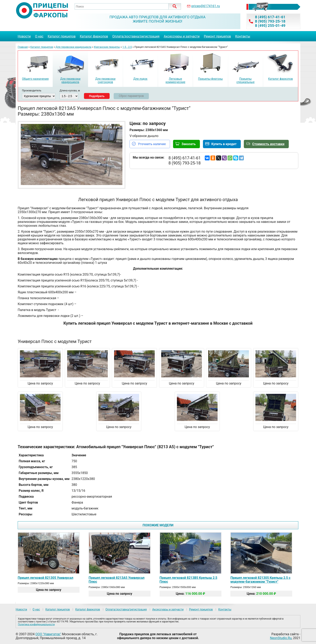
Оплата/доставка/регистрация (136, 36)
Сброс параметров (131, 96)
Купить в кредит (224, 144)
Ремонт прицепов (217, 36)
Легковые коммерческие (175, 80)
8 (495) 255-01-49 (270, 26)
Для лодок (140, 79)
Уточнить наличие (152, 144)
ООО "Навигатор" (48, 634)
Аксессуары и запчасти (182, 36)
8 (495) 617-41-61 (270, 17)
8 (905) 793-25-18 (270, 21)
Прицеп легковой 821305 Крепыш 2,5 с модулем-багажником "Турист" (260, 580)
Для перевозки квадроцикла (73, 47)
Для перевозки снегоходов (105, 80)
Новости (24, 36)
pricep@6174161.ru (206, 6)
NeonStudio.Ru (281, 638)
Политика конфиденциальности (36, 624)
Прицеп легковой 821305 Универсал (45, 578)
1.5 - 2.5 (127, 47)
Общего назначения (35, 79)
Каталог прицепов (62, 36)
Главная (23, 47)
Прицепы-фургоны (210, 79)
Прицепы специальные (246, 80)
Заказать (189, 144)
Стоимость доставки (268, 144)
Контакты (243, 36)
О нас (39, 36)
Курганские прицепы (107, 47)
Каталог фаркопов (94, 36)
